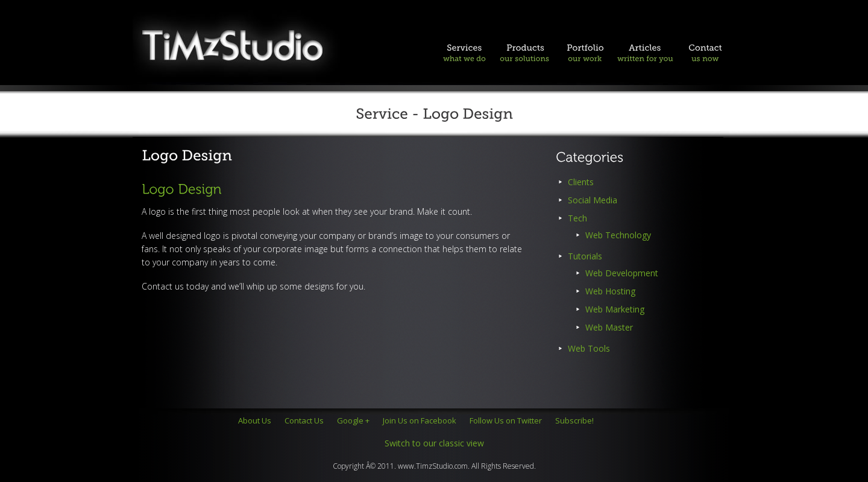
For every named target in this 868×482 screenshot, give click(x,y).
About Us (255, 420)
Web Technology (618, 235)
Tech (577, 218)
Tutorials (585, 256)
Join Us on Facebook (420, 420)
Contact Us (304, 420)
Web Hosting (610, 291)
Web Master (609, 327)
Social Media (593, 200)
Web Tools (589, 348)
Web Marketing (615, 309)
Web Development (622, 273)
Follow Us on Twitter (506, 420)
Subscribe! (574, 420)
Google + (353, 420)
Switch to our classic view (434, 443)
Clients (581, 182)
